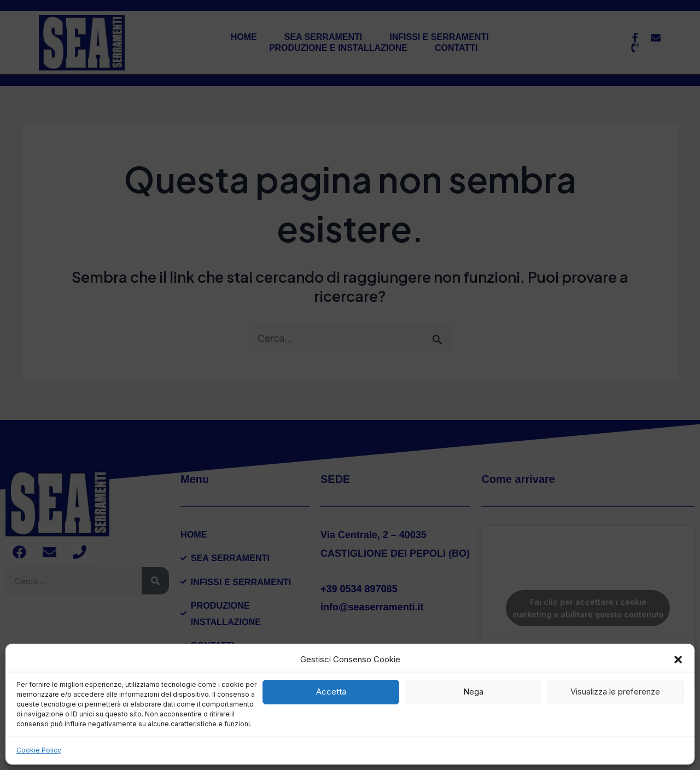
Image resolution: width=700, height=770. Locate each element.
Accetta (331, 692)
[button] (678, 660)
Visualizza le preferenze (615, 692)
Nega (473, 692)
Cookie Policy (39, 750)
